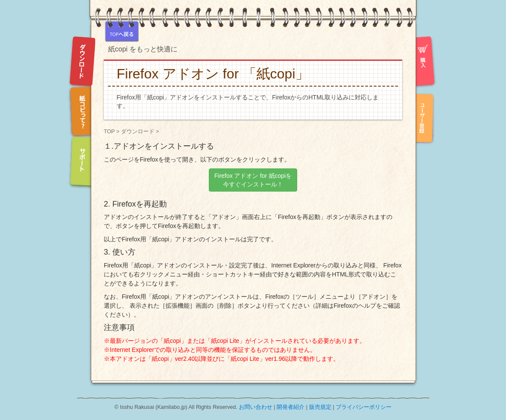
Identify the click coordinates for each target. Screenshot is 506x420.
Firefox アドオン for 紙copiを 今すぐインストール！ (253, 180)
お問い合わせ (256, 407)
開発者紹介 (291, 407)
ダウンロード (138, 132)
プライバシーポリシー (364, 407)
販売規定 (320, 407)
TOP (109, 132)
